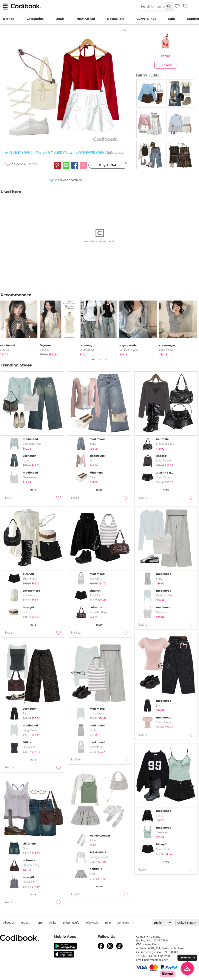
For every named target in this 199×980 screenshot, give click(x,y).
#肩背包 (48, 152)
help (108, 923)
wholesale (92, 923)
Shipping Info (71, 923)
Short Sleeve (87, 350)
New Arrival (86, 19)
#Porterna (70, 152)
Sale (172, 19)
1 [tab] (93, 360)
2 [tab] (100, 360)
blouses (5, 350)
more (33, 490)
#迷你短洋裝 (87, 152)
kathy (165, 56)
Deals (60, 19)
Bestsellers (116, 19)
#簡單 (26, 152)
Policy (53, 923)
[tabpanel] (20, 327)
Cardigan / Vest (129, 350)
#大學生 (36, 152)
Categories (35, 19)
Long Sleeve (166, 350)
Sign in (53, 180)
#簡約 (100, 152)
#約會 (8, 152)
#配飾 (17, 152)
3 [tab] (106, 360)
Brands (9, 19)
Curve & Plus (146, 19)
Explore (193, 19)
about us (9, 923)
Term (40, 923)
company (123, 923)
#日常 (58, 152)
